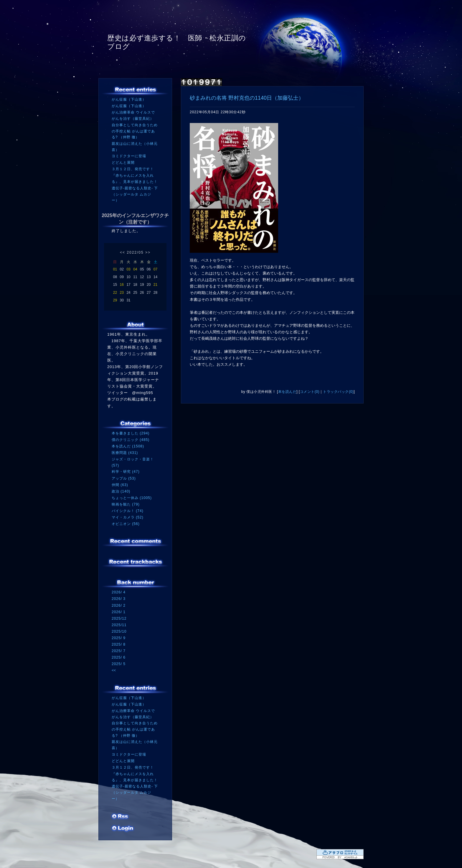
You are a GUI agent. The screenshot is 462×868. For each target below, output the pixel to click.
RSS (121, 817)
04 (135, 269)
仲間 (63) (120, 485)
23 (122, 293)
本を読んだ (287, 392)
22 (115, 293)
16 (122, 285)
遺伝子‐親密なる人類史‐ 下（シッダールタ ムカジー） (135, 194)
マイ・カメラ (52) (128, 517)
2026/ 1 (119, 612)
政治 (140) (121, 491)
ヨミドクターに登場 (129, 156)
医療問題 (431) (125, 453)
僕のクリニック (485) (131, 440)
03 (128, 269)
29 (115, 300)
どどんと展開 (123, 163)
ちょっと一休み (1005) (132, 498)
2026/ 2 (119, 606)
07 (155, 269)
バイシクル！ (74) (128, 511)
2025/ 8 (119, 644)
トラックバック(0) (338, 392)
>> (148, 252)
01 (115, 269)
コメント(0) (310, 392)
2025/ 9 (119, 638)
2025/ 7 (119, 651)
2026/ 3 (119, 599)
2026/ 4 (119, 592)
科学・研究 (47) (126, 472)
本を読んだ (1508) (128, 446)
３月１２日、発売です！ (133, 169)
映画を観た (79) (126, 504)
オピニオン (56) (126, 524)
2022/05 (135, 252)
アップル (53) (124, 478)
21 (155, 285)
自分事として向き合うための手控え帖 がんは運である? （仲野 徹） (135, 131)
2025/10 (119, 631)
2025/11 (119, 625)
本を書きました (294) (131, 433)
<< (123, 252)
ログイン (123, 829)
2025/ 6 (119, 657)
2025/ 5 (119, 664)
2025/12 (119, 618)
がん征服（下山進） (129, 99)
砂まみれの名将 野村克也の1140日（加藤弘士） (247, 98)
